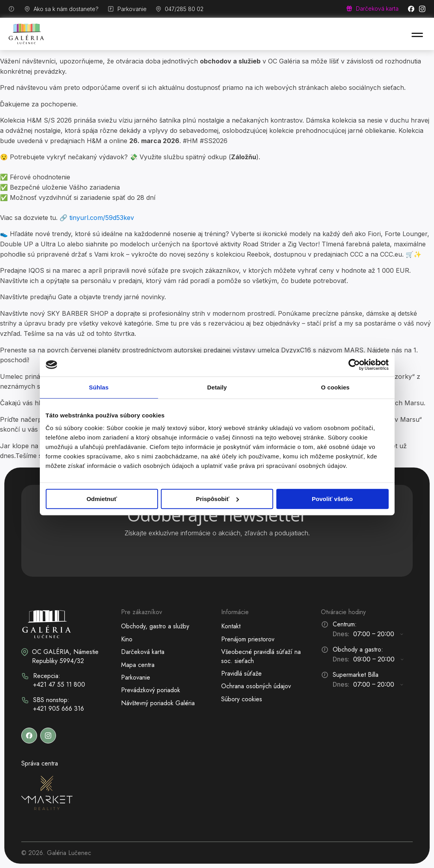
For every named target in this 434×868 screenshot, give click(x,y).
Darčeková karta (143, 652)
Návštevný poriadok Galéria (158, 703)
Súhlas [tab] (99, 387)
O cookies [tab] (335, 387)
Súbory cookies (242, 699)
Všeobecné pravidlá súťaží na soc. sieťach (261, 656)
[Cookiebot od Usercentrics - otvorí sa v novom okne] (354, 365)
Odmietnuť (102, 499)
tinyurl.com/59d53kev (102, 218)
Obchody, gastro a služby (155, 626)
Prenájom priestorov (248, 639)
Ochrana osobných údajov (256, 686)
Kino (127, 639)
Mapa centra (138, 665)
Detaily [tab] (217, 387)
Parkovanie (136, 677)
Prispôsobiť (217, 499)
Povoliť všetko (332, 499)
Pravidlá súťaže (241, 673)
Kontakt (231, 626)
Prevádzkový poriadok (151, 690)
